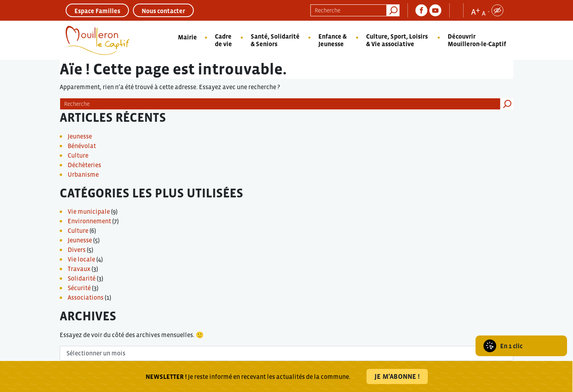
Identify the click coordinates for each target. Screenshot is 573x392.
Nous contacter (163, 11)
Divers (77, 250)
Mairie (187, 37)
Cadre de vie (223, 40)
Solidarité (82, 278)
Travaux (79, 269)
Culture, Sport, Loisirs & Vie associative (397, 40)
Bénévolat (82, 146)
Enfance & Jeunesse (332, 40)
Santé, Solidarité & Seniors (275, 40)
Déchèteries (84, 165)
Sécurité (79, 288)
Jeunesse (80, 136)
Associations (86, 297)
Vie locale (81, 259)
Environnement (89, 221)
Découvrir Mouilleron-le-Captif (477, 40)
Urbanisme (83, 174)
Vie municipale (89, 211)
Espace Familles (97, 11)
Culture (78, 155)
